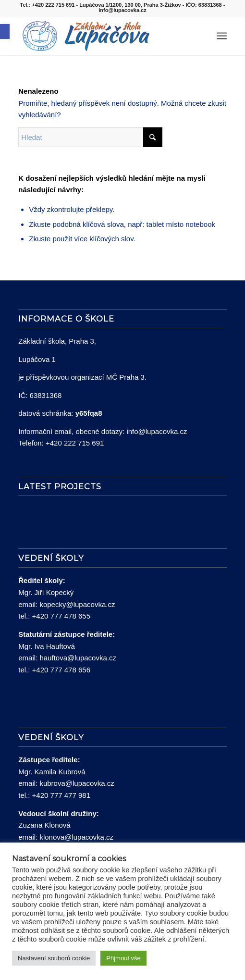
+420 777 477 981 (61, 795)
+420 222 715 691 (75, 443)
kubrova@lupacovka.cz (77, 783)
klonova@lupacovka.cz (76, 837)
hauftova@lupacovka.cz (78, 658)
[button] (5, 31)
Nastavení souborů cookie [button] (54, 958)
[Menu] (222, 36)
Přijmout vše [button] (123, 958)
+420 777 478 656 (61, 670)
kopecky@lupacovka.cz (77, 604)
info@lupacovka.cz (157, 431)
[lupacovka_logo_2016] (102, 36)
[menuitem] (201, 36)
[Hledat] (201, 36)
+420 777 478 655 (61, 616)
